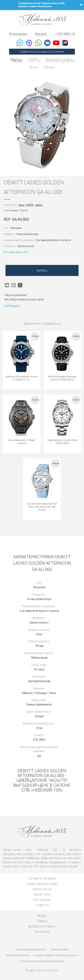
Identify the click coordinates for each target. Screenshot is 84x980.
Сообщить (12, 306)
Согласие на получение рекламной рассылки (42, 961)
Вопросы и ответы (42, 926)
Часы (16, 60)
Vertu (34, 60)
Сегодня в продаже (42, 878)
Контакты (41, 34)
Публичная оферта (60, 950)
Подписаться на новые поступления (42, 52)
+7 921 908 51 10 (65, 34)
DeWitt (30, 205)
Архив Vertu (42, 894)
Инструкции (42, 900)
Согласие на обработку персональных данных (56, 955)
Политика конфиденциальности (31, 950)
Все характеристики (16, 252)
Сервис (49, 67)
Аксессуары (60, 60)
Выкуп (34, 67)
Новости (42, 905)
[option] (42, 125)
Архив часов (42, 889)
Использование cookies (17, 955)
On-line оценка (18, 34)
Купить (42, 270)
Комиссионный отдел (42, 884)
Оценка (42, 921)
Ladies (39, 205)
